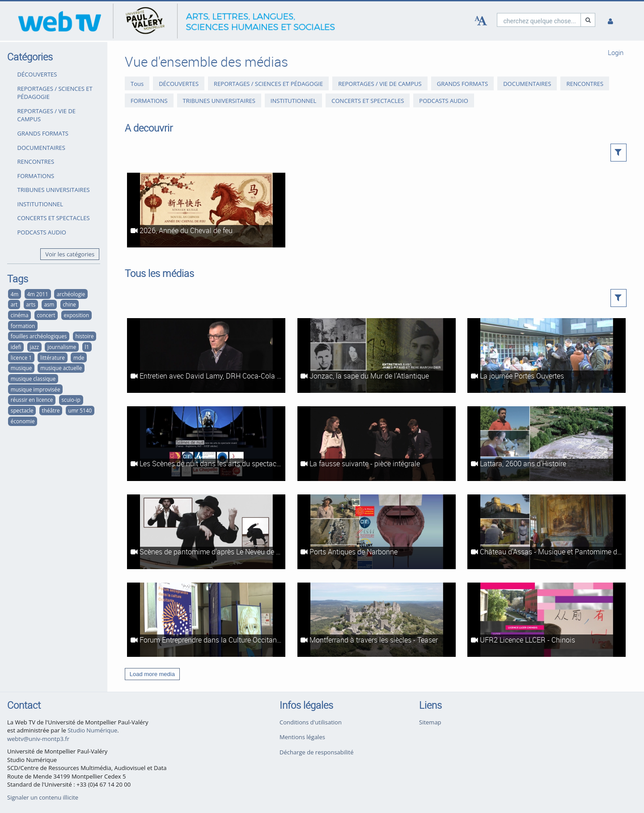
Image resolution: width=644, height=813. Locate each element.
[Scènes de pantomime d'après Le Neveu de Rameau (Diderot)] (206, 532)
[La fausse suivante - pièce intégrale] (377, 444)
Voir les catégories (70, 254)
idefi (16, 347)
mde (79, 358)
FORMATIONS (36, 176)
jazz (34, 347)
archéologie (71, 294)
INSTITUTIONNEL (40, 204)
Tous (137, 83)
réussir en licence (32, 400)
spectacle (22, 410)
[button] (619, 153)
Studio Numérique (92, 730)
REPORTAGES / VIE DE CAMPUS (47, 115)
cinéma (20, 315)
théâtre (51, 410)
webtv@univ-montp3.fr (38, 739)
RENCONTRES (36, 162)
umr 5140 (80, 410)
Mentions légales (302, 737)
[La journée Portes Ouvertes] (547, 355)
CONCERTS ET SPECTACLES (54, 218)
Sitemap (430, 722)
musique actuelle (61, 368)
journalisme (62, 347)
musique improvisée (36, 389)
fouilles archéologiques (39, 336)
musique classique (33, 379)
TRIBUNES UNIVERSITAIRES (54, 190)
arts (31, 304)
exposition (77, 315)
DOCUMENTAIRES (41, 148)
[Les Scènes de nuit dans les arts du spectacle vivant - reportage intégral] (206, 444)
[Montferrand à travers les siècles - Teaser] (377, 620)
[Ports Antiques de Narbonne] (377, 532)
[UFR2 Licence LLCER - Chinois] (547, 620)
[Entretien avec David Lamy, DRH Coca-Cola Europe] (206, 355)
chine (69, 304)
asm (49, 304)
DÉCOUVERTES (37, 74)
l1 (87, 347)
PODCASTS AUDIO (42, 232)
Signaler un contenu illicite (43, 797)
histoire (84, 336)
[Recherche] (588, 20)
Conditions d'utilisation (311, 722)
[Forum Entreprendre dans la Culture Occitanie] (206, 620)
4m (15, 294)
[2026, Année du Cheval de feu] (206, 210)
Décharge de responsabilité (317, 752)
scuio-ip (71, 400)
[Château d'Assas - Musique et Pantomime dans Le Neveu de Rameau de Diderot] (547, 532)
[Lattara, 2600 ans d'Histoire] (547, 444)
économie (23, 421)
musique (21, 368)
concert (46, 315)
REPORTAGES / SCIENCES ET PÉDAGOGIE (55, 93)
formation (23, 326)
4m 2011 (37, 294)
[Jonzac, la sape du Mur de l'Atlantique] (377, 355)
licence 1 (21, 358)
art (14, 304)
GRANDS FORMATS (43, 133)
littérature (53, 358)
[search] (539, 20)
